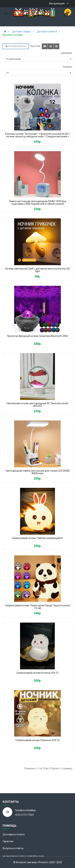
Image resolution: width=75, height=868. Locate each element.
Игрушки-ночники (13, 35)
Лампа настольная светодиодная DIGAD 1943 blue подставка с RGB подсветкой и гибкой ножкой (37, 203)
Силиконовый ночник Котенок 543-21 (38, 673)
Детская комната (47, 32)
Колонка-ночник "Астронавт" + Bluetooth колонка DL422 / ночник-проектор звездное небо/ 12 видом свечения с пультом (38, 135)
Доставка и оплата (14, 834)
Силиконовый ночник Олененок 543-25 (37, 740)
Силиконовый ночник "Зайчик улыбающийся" (37, 538)
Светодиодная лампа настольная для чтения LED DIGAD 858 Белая (38, 472)
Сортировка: (66, 53)
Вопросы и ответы (13, 848)
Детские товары (22, 32)
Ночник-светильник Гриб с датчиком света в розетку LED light (38, 270)
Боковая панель (16, 46)
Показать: (68, 67)
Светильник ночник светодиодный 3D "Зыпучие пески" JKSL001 (38, 405)
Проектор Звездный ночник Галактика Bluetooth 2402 (37, 336)
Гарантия (8, 841)
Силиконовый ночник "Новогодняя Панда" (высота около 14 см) (37, 607)
